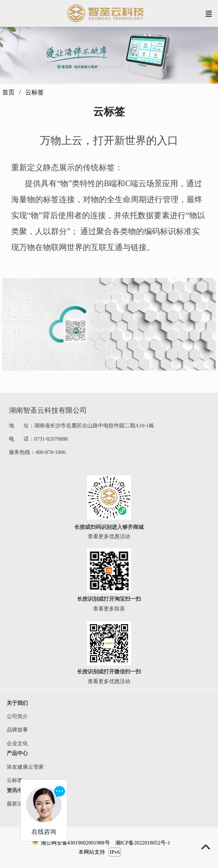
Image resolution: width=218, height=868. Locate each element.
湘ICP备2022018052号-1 (143, 843)
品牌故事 (14, 730)
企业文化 (14, 743)
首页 (8, 92)
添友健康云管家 (22, 767)
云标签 (11, 780)
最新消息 (14, 804)
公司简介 (17, 716)
